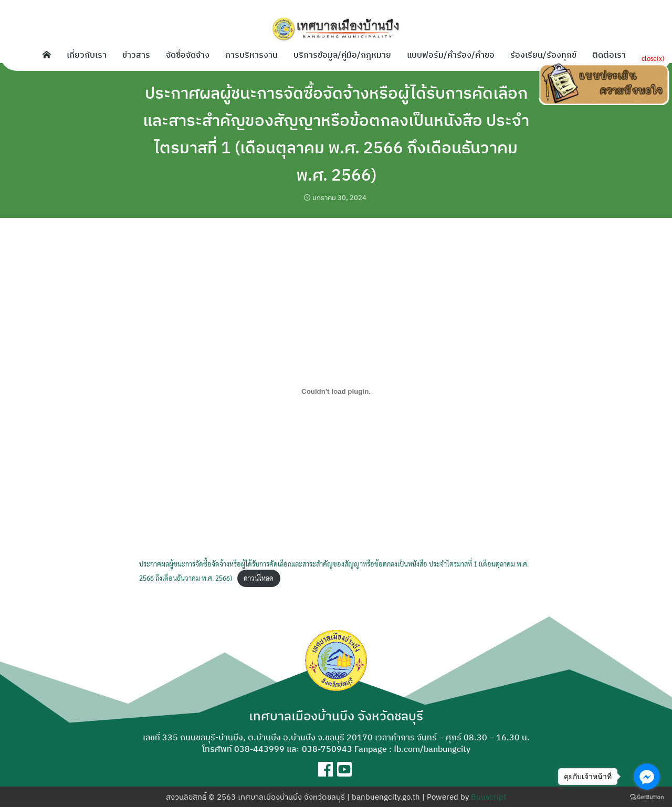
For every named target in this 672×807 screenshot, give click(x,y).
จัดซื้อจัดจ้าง (188, 55)
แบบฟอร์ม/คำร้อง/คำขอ (451, 55)
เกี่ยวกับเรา (87, 55)
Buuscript (489, 797)
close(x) (653, 58)
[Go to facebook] (647, 777)
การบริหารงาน (251, 55)
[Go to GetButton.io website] (647, 796)
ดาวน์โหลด (259, 578)
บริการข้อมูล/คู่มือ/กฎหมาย (342, 55)
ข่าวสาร (136, 55)
